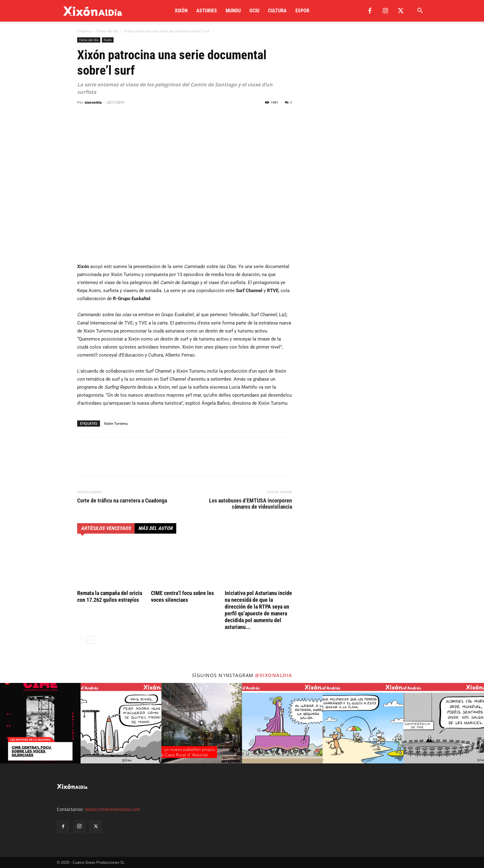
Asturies (207, 11)
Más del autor (155, 528)
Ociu (254, 11)
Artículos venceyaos (106, 528)
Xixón (181, 11)
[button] (420, 11)
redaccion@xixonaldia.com (113, 809)
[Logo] (93, 11)
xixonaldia (93, 102)
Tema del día (107, 31)
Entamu (84, 31)
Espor (302, 11)
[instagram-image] (40, 723)
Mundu (233, 11)
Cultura (277, 11)
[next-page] (91, 640)
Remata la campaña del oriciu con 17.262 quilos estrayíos (110, 596)
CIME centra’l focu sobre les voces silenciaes (182, 596)
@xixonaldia (274, 675)
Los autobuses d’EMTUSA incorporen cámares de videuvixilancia (250, 504)
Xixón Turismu (116, 423)
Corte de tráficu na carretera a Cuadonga (122, 501)
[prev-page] (81, 640)
